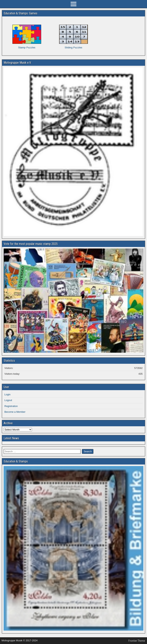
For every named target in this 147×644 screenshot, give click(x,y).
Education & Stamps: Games (20, 13)
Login (7, 394)
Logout (8, 400)
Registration (11, 406)
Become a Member (15, 412)
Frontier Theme (137, 641)
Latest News (11, 438)
